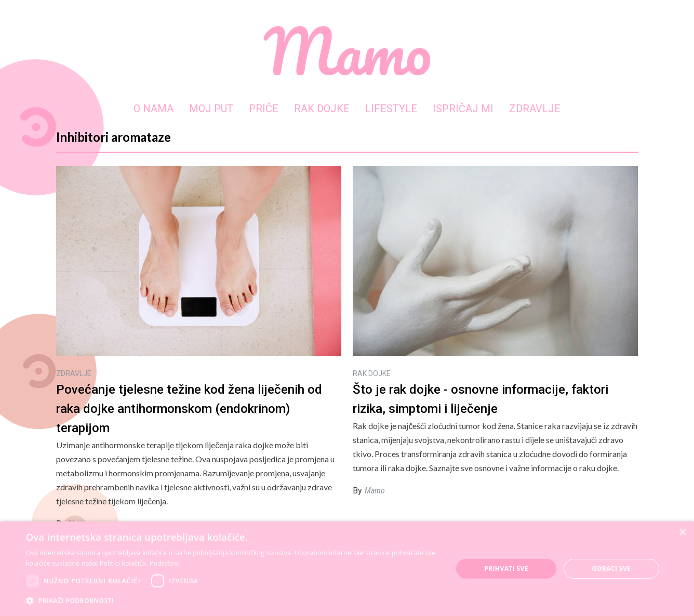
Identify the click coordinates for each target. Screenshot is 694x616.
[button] (233, 601)
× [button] (682, 533)
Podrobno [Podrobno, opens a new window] (165, 563)
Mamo (375, 491)
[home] (347, 51)
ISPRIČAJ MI (463, 109)
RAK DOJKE (322, 109)
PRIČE (264, 109)
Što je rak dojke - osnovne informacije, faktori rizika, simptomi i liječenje (481, 399)
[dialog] (347, 569)
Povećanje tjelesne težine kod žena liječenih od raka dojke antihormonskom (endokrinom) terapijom (189, 409)
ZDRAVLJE (535, 109)
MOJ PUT (211, 109)
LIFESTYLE (391, 109)
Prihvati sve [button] (506, 568)
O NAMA (154, 109)
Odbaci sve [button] (612, 568)
